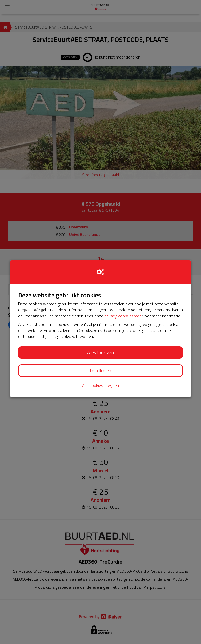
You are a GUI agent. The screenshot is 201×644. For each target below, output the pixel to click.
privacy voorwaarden (123, 316)
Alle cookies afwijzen (100, 385)
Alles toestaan (100, 352)
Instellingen (100, 371)
